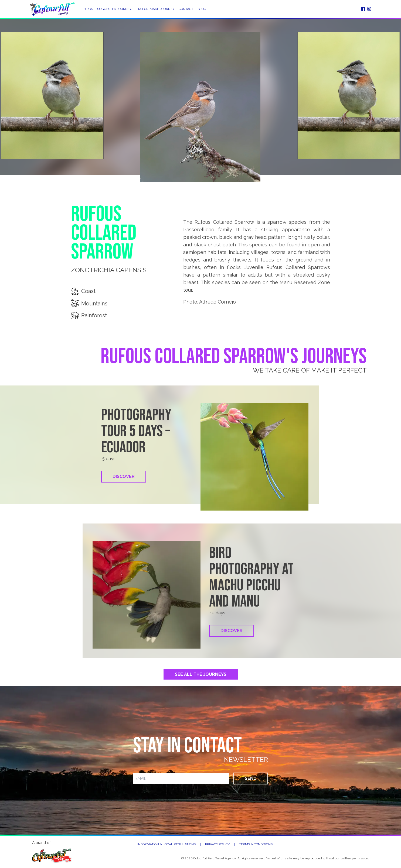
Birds (88, 9)
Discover (124, 476)
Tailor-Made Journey (156, 9)
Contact (186, 9)
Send (251, 778)
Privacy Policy (217, 844)
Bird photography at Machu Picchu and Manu (251, 577)
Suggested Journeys (115, 9)
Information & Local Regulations (166, 844)
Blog (202, 9)
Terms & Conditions (256, 844)
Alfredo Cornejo (218, 302)
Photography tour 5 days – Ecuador (136, 431)
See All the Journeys (201, 674)
